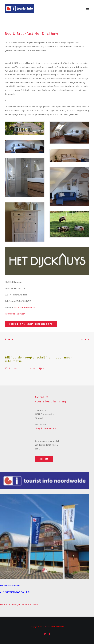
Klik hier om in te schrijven (26, 369)
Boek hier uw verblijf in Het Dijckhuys (31, 324)
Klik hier (44, 459)
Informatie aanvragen (15, 314)
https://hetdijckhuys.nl (24, 308)
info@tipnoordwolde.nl (45, 429)
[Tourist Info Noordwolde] (19, 9)
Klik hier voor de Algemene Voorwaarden (19, 605)
